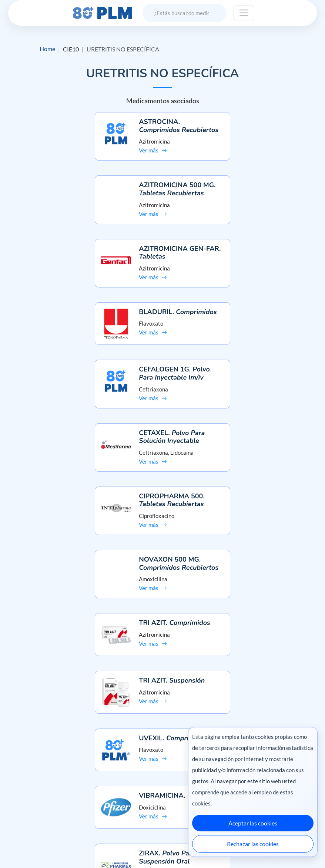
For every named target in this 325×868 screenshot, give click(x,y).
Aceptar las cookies (253, 823)
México (179, 847)
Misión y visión (28, 777)
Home (47, 49)
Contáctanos (162, 790)
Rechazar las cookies (253, 844)
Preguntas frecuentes (162, 777)
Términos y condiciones (38, 803)
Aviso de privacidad (33, 790)
